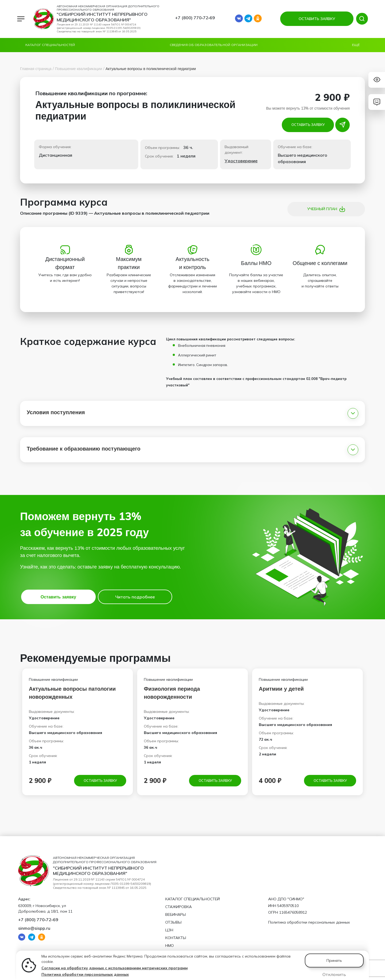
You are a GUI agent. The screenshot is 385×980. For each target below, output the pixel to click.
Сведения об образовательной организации (214, 45)
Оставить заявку (308, 125)
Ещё (356, 45)
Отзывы (173, 922)
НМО (170, 946)
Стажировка (178, 907)
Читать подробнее (135, 597)
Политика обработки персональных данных (85, 974)
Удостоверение (241, 161)
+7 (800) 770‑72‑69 (195, 18)
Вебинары (176, 914)
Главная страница (36, 69)
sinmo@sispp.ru (34, 928)
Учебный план (326, 209)
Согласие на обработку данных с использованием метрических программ (115, 968)
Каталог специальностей (50, 45)
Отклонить (334, 974)
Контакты (176, 938)
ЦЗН (169, 930)
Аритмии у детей (281, 689)
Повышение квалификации (79, 69)
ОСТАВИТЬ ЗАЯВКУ (315, 19)
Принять (334, 960)
